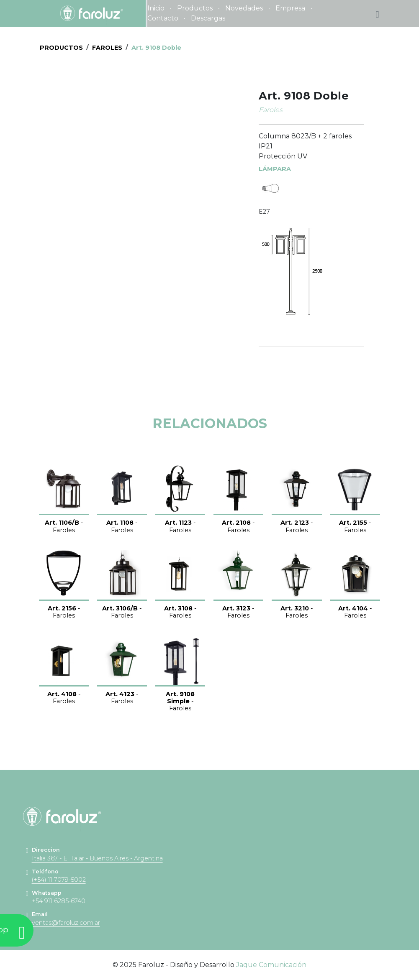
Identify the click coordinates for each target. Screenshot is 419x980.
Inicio (156, 8)
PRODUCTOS (61, 48)
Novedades (244, 8)
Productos (195, 8)
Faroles (107, 48)
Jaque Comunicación (271, 965)
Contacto (163, 18)
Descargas (208, 18)
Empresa (290, 8)
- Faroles (64, 526)
